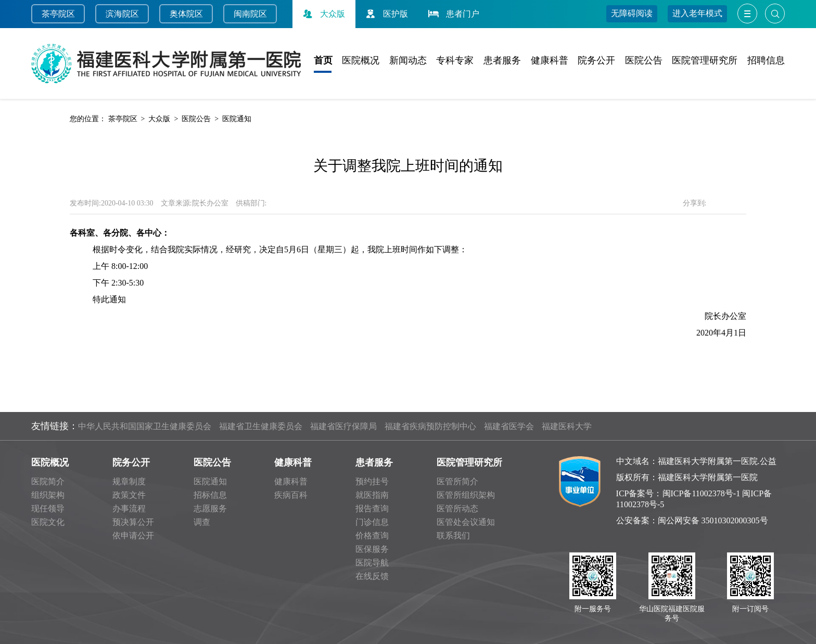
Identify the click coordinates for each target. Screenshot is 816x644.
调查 (202, 522)
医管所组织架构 (466, 495)
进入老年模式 (697, 13)
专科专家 (455, 60)
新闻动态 (408, 60)
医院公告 (644, 60)
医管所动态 (457, 508)
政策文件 (129, 495)
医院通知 (237, 119)
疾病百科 (291, 495)
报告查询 (372, 508)
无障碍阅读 (632, 13)
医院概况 (361, 60)
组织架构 (48, 495)
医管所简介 (457, 481)
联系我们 (453, 536)
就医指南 (372, 495)
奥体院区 (186, 14)
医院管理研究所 (705, 60)
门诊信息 (372, 522)
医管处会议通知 (466, 522)
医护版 (386, 14)
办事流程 (129, 508)
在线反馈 (372, 576)
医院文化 (48, 522)
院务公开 (596, 60)
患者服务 (502, 60)
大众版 (323, 14)
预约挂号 (372, 481)
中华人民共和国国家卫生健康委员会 (145, 426)
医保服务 (372, 549)
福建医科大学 (567, 426)
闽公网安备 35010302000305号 (713, 520)
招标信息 (210, 495)
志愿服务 (210, 508)
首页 (323, 60)
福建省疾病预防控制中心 (430, 426)
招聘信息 (766, 60)
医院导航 (372, 563)
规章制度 (129, 481)
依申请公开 (133, 536)
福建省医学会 (509, 426)
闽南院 (246, 14)
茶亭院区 (58, 14)
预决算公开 (133, 522)
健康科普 (550, 60)
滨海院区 (122, 14)
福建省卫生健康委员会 (261, 426)
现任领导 (48, 508)
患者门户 (453, 14)
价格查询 (372, 536)
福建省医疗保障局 (343, 426)
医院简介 (48, 481)
